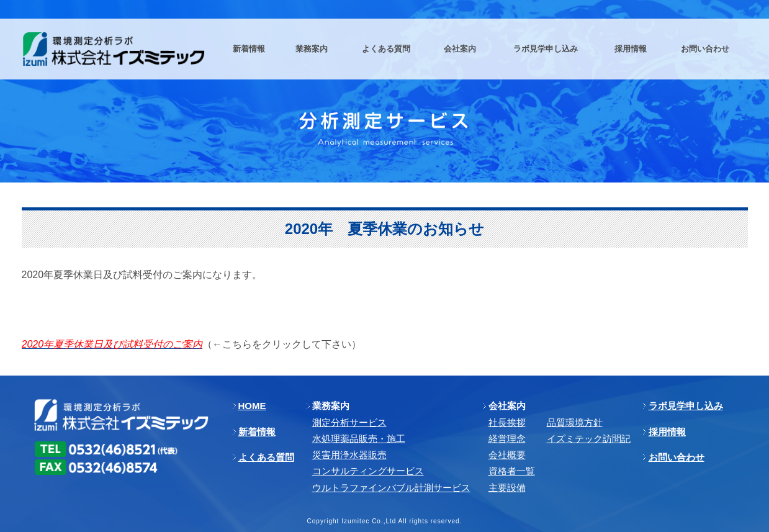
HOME (252, 406)
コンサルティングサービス (368, 471)
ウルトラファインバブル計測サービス (391, 488)
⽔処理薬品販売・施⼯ (359, 439)
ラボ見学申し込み (686, 406)
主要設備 (507, 488)
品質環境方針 (575, 422)
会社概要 (507, 455)
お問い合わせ (677, 457)
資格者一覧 (512, 471)
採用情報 (667, 432)
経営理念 (507, 439)
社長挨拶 (507, 422)
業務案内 (331, 406)
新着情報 (257, 432)
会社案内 (507, 406)
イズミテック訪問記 (589, 439)
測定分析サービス (349, 422)
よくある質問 (266, 457)
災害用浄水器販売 (349, 455)
